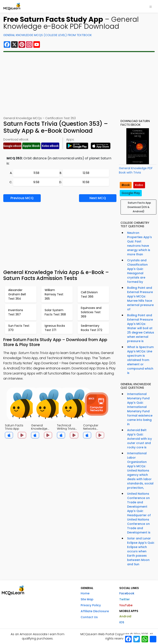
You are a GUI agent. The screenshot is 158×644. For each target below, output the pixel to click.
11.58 (36, 173)
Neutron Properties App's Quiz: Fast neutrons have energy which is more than (139, 244)
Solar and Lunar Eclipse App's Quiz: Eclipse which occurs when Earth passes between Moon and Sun (141, 551)
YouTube (126, 605)
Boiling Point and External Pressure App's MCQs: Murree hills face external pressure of (140, 299)
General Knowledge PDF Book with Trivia (136, 170)
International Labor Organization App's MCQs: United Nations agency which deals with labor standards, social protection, (140, 470)
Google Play (131, 193)
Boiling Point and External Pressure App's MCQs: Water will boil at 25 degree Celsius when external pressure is (141, 328)
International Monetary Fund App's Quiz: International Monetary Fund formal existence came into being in (140, 409)
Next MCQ (98, 198)
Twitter (125, 599)
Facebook (127, 593)
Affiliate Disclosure (95, 611)
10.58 (86, 182)
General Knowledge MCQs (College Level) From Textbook (48, 35)
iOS (122, 622)
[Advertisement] (79, 84)
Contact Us (89, 617)
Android (125, 616)
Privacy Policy (91, 605)
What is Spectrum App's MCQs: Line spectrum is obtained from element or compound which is (140, 360)
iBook (126, 185)
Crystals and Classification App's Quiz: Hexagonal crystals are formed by (137, 271)
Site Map (87, 599)
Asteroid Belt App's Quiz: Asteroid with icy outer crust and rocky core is (139, 439)
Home (85, 593)
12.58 (86, 173)
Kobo (139, 185)
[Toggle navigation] (151, 6)
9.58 (36, 182)
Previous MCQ (22, 198)
